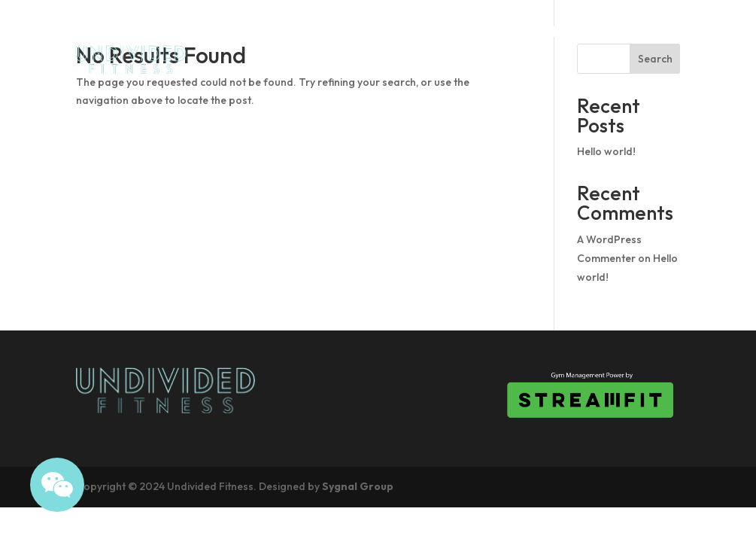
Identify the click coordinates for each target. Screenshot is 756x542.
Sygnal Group (358, 486)
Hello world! (606, 151)
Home (361, 31)
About (424, 31)
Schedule (499, 31)
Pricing (653, 31)
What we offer (624, 88)
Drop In (580, 31)
